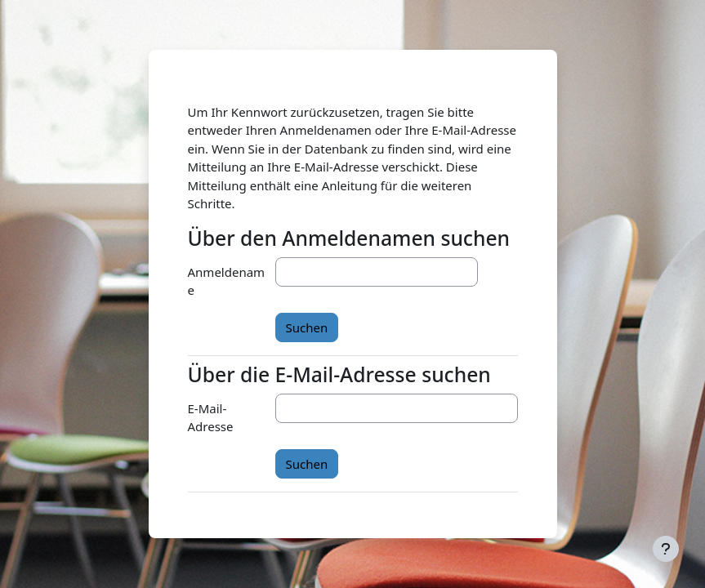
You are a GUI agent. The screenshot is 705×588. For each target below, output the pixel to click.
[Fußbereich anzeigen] (666, 549)
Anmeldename (227, 281)
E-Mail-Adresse (211, 418)
